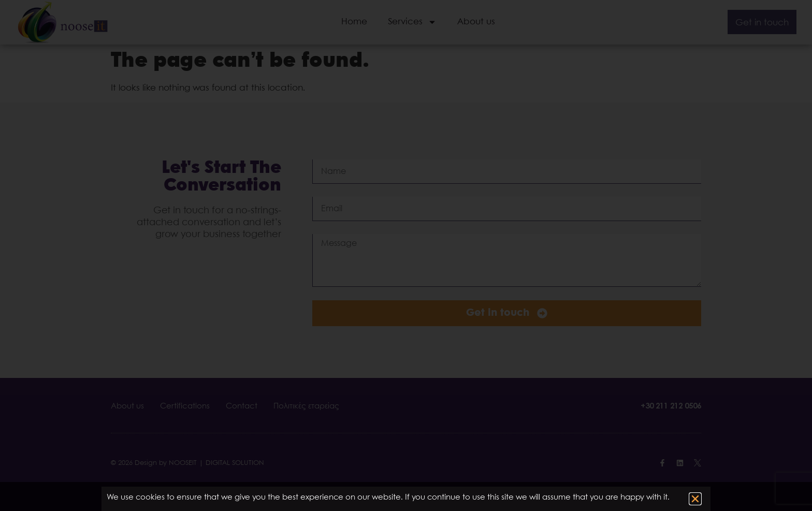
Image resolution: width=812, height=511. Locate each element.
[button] (695, 499)
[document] (406, 255)
